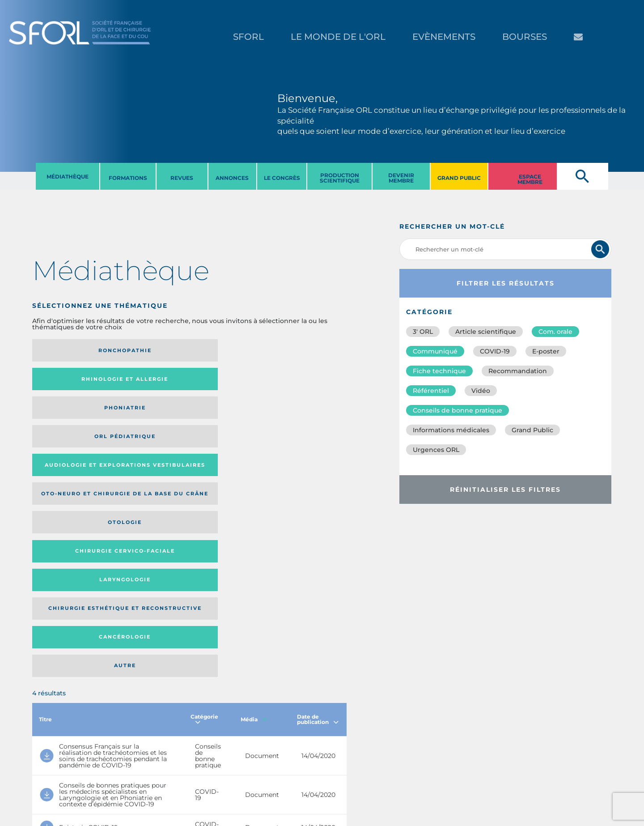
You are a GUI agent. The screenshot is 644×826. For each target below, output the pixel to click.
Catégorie (204, 481)
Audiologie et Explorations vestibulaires (65, 385)
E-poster (546, 351)
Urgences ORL (436, 450)
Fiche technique (439, 371)
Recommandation (518, 371)
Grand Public (532, 430)
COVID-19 (495, 351)
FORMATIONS (128, 178)
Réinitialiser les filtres (505, 490)
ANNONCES (232, 178)
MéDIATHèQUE (68, 177)
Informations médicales (451, 430)
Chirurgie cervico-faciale (293, 385)
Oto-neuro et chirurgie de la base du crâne (143, 386)
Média (254, 481)
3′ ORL (423, 332)
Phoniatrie (226, 350)
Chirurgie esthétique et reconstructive (147, 424)
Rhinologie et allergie (144, 351)
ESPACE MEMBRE (530, 179)
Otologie (225, 386)
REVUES (182, 178)
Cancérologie (225, 424)
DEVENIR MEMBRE (401, 178)
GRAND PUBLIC (459, 178)
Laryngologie (68, 424)
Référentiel (431, 391)
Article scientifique (486, 332)
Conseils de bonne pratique (458, 410)
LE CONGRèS (282, 178)
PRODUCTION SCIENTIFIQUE (340, 178)
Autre (304, 424)
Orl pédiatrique (297, 351)
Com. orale (555, 332)
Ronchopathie (68, 350)
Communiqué (435, 351)
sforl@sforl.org (163, 771)
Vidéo (481, 391)
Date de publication (318, 481)
